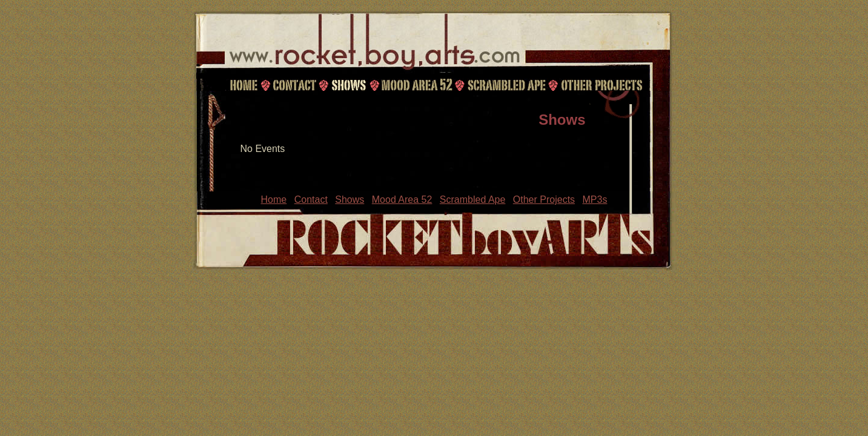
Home (244, 85)
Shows (348, 85)
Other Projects (603, 85)
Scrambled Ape (506, 85)
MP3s (595, 200)
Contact (293, 85)
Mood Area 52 (416, 85)
